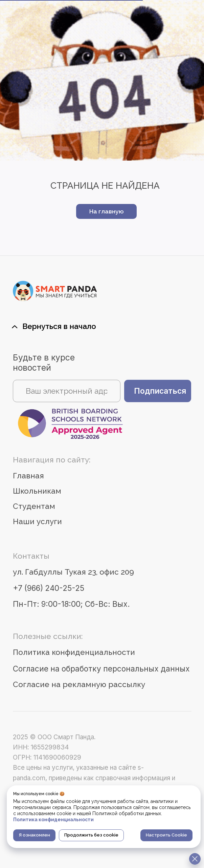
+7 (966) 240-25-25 (49, 588)
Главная (28, 476)
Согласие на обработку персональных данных (101, 669)
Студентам (34, 506)
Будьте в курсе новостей (44, 363)
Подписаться (160, 391)
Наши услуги (37, 521)
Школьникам (37, 491)
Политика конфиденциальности (74, 652)
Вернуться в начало (59, 326)
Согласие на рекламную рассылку (79, 684)
